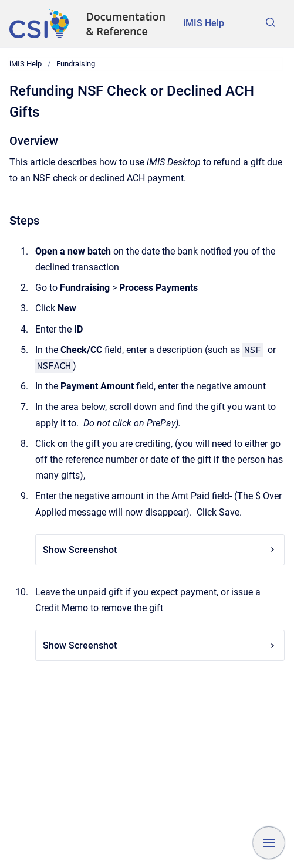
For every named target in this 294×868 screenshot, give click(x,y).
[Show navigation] (269, 843)
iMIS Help (204, 23)
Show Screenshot (160, 550)
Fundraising (76, 64)
